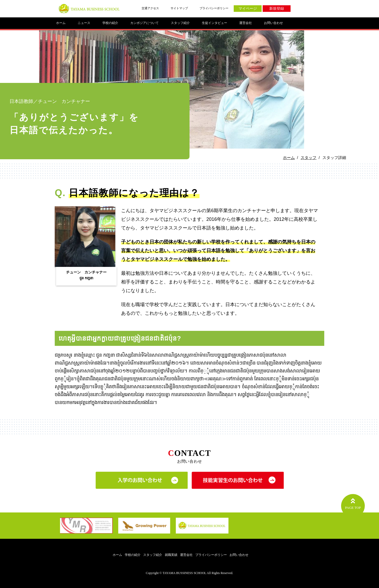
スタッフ (308, 158)
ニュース (84, 23)
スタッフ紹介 (180, 23)
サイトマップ (179, 8)
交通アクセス (150, 8)
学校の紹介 (110, 23)
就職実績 (171, 555)
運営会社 (246, 23)
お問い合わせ (273, 23)
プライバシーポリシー (214, 8)
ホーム (61, 23)
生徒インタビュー (215, 23)
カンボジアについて (144, 23)
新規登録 (277, 9)
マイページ (248, 9)
